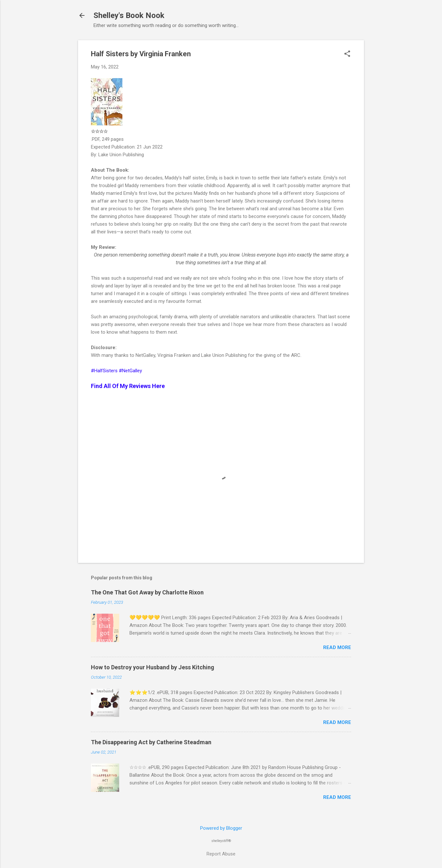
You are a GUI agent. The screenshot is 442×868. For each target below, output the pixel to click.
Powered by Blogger (221, 828)
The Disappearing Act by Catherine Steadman (151, 742)
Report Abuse (221, 854)
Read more (337, 647)
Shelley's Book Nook (129, 15)
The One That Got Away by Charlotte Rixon (147, 592)
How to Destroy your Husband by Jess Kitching (153, 667)
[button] (347, 54)
